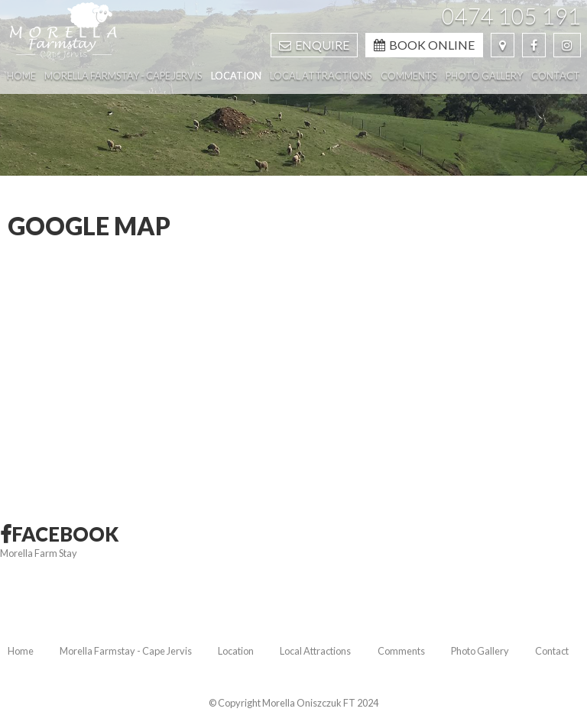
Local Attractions (315, 651)
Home (21, 651)
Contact (552, 651)
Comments (401, 651)
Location (236, 651)
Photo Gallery (480, 651)
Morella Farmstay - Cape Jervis (126, 651)
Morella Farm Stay (39, 553)
